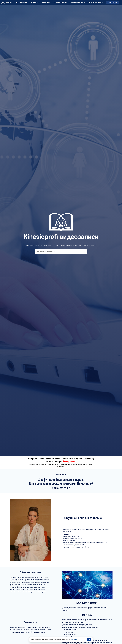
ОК (89, 640)
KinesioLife (35, 3)
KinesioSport (46, 3)
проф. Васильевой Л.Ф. (96, 3)
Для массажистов (22, 3)
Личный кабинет (113, 3)
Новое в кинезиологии (78, 3)
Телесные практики (60, 3)
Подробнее (74, 640)
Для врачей (8, 3)
